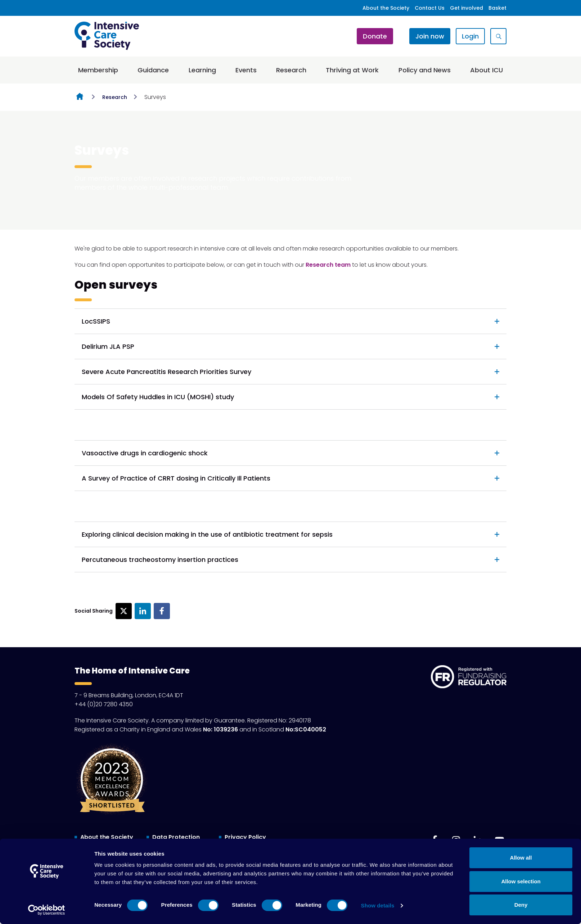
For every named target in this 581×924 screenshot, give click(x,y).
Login (470, 36)
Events (246, 70)
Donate (375, 36)
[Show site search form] (498, 36)
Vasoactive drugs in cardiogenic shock (145, 453)
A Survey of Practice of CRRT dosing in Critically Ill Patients (176, 478)
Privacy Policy (245, 837)
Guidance (153, 70)
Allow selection (521, 881)
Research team (328, 265)
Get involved (467, 8)
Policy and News (425, 70)
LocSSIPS (96, 321)
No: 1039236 (220, 729)
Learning (202, 70)
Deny (521, 905)
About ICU (487, 70)
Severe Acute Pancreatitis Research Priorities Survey (166, 372)
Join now (430, 36)
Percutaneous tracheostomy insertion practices (160, 560)
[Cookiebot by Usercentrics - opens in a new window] (47, 910)
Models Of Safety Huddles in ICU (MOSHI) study (158, 397)
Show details (378, 905)
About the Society (386, 8)
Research (291, 70)
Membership (98, 70)
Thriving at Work (352, 70)
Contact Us (430, 8)
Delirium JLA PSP (108, 346)
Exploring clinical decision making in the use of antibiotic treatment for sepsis (207, 534)
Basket (497, 8)
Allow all (521, 858)
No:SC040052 (306, 729)
